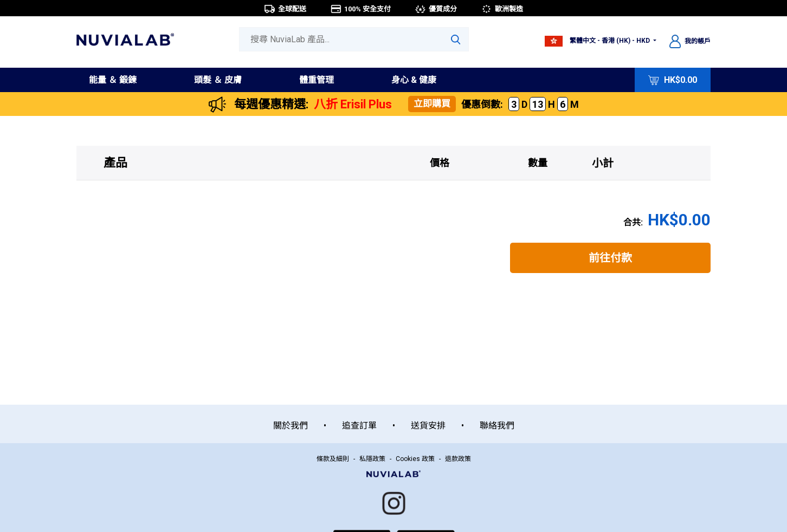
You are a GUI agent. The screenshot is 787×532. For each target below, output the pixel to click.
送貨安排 (428, 426)
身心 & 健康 (414, 80)
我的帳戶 (690, 41)
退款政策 (458, 459)
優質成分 (436, 9)
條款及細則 (333, 459)
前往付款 (610, 258)
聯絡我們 (497, 426)
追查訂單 (359, 426)
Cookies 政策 (415, 459)
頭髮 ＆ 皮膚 (218, 80)
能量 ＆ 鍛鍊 (113, 80)
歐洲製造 (502, 9)
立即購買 (432, 103)
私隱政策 (372, 459)
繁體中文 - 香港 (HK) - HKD (598, 41)
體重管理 (317, 80)
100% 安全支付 (360, 9)
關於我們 (291, 426)
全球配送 (285, 9)
